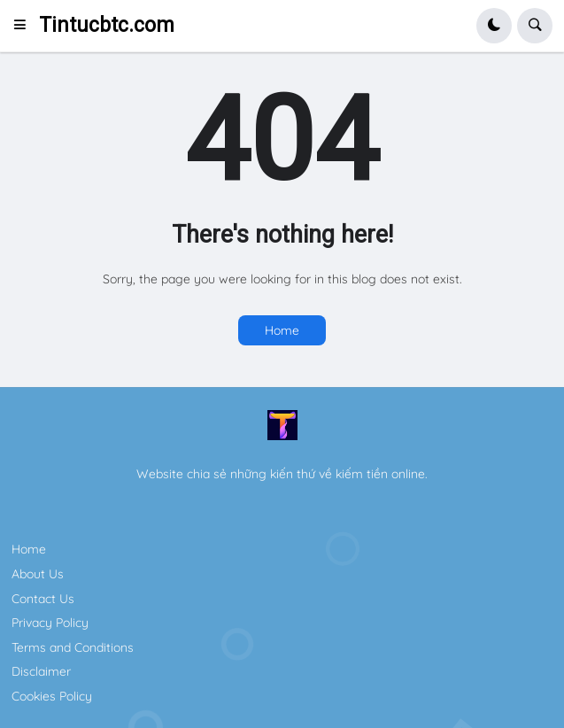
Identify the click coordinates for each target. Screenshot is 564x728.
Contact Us (43, 599)
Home (282, 330)
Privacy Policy (50, 623)
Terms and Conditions (73, 647)
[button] (25, 26)
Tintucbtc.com (107, 25)
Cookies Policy (52, 696)
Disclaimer (41, 671)
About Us (38, 574)
